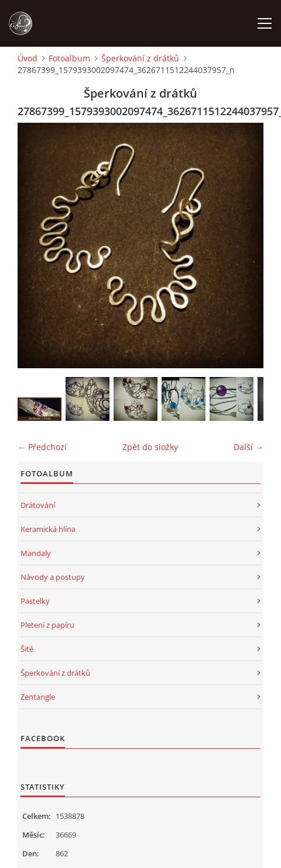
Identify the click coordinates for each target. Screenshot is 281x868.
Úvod (28, 58)
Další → (249, 447)
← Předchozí (42, 447)
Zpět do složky (150, 447)
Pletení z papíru (47, 625)
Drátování (38, 505)
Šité (27, 649)
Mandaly (36, 553)
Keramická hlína (48, 529)
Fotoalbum (69, 58)
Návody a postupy (53, 577)
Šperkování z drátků (140, 58)
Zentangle (38, 697)
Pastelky (35, 601)
